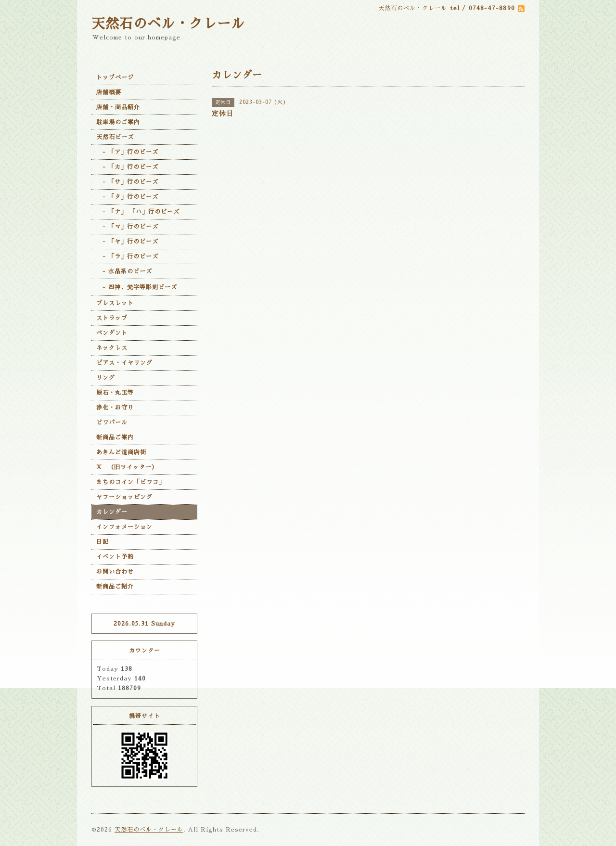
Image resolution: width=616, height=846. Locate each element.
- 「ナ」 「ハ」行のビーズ (138, 212)
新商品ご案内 (115, 437)
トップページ (115, 77)
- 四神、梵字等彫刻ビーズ (137, 287)
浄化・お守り (115, 408)
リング (106, 378)
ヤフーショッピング (124, 497)
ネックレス (112, 348)
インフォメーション (124, 527)
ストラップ (112, 318)
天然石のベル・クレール (168, 24)
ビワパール (112, 423)
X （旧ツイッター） (127, 467)
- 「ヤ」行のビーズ (127, 242)
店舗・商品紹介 (118, 107)
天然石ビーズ (115, 137)
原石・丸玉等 (115, 393)
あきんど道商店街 (121, 452)
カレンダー (112, 512)
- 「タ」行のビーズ (127, 197)
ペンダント (112, 333)
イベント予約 (115, 557)
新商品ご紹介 (115, 587)
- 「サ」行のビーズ (127, 182)
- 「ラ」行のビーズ (127, 256)
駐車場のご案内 (118, 122)
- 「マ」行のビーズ (127, 227)
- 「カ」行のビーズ (127, 167)
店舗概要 (109, 92)
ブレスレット (115, 303)
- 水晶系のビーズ (124, 271)
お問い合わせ (115, 572)
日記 (103, 542)
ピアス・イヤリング (124, 363)
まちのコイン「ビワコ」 (131, 482)
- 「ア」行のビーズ (127, 152)
